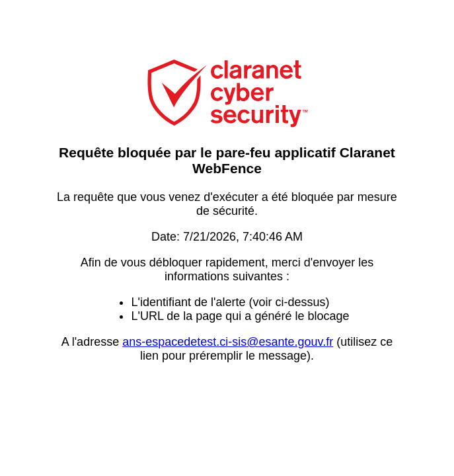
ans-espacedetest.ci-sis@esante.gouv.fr (228, 342)
